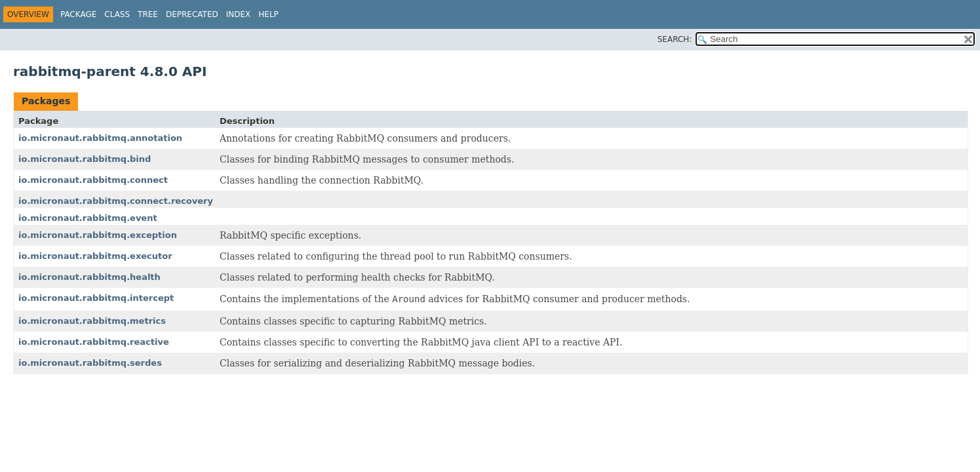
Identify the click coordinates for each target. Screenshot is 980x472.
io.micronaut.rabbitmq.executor (95, 256)
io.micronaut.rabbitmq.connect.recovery (116, 201)
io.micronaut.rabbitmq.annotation (100, 138)
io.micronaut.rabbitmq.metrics (92, 321)
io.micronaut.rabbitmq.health (89, 277)
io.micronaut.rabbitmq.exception (98, 235)
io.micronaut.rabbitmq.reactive (94, 342)
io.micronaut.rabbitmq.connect (93, 180)
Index (239, 14)
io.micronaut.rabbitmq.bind (85, 159)
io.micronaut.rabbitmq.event (88, 218)
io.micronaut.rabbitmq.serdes (90, 363)
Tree (148, 14)
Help (268, 14)
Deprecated (192, 14)
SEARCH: (675, 39)
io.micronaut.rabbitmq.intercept (96, 298)
